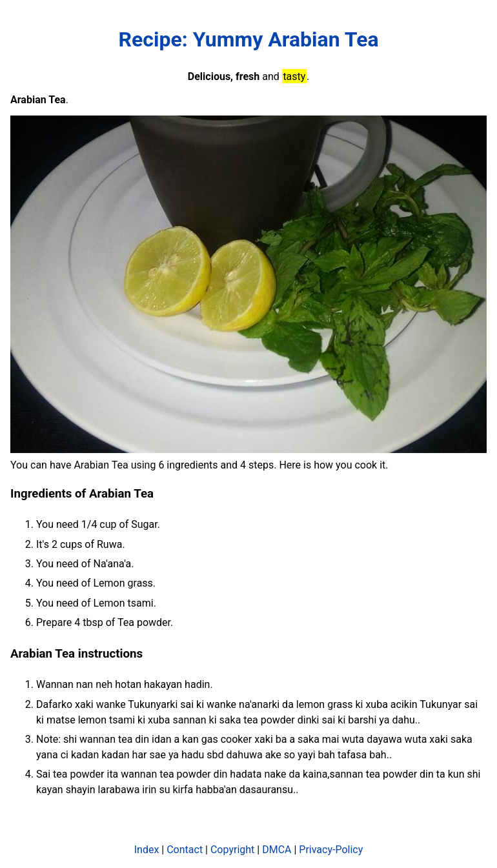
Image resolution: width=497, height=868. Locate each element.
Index (147, 850)
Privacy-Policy (331, 850)
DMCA (277, 850)
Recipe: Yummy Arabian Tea (248, 39)
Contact (185, 850)
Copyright (232, 850)
